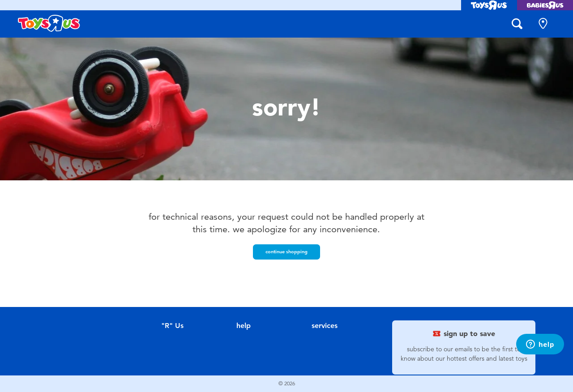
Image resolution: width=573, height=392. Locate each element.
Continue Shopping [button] (286, 251)
